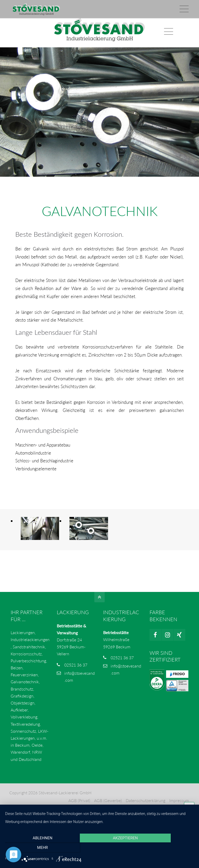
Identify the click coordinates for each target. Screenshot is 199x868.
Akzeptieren (99, 848)
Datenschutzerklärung (145, 806)
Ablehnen (33, 848)
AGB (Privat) (79, 806)
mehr (166, 848)
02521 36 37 (76, 670)
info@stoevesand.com (34, 5)
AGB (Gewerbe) (108, 806)
